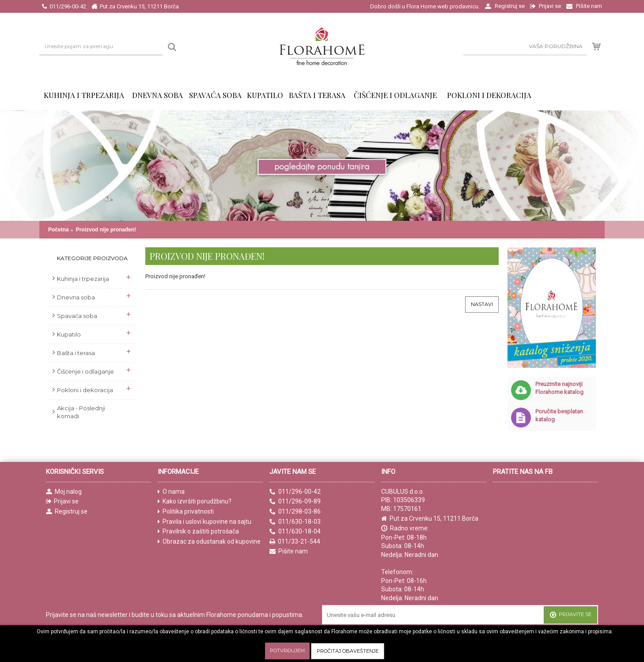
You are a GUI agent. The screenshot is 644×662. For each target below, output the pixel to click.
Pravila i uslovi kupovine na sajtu (205, 522)
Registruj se (67, 512)
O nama (171, 492)
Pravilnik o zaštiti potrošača (198, 531)
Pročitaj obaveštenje (348, 651)
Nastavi (482, 304)
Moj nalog (64, 492)
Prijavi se (62, 501)
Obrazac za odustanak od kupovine (209, 542)
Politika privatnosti (186, 512)
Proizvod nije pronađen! (106, 230)
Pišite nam (289, 551)
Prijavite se (570, 615)
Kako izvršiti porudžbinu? (195, 501)
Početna (59, 230)
